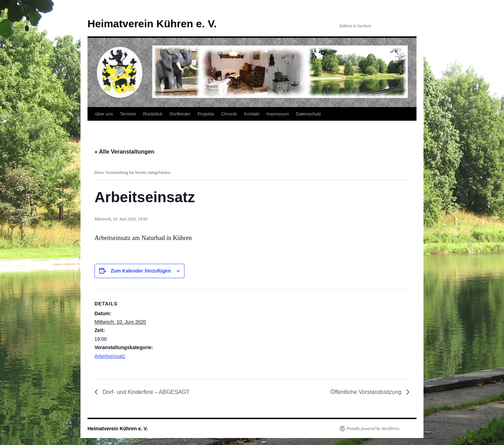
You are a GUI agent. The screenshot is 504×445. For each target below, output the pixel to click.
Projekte (206, 114)
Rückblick (153, 114)
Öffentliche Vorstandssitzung (367, 392)
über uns (104, 114)
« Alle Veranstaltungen (124, 152)
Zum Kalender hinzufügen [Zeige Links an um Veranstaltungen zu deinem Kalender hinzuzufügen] (141, 271)
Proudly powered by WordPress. (373, 429)
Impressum (278, 114)
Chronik (229, 114)
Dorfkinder (180, 114)
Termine (128, 114)
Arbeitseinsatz (110, 356)
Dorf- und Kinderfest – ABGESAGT (145, 392)
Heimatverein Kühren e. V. (152, 24)
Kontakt (252, 114)
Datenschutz (308, 114)
